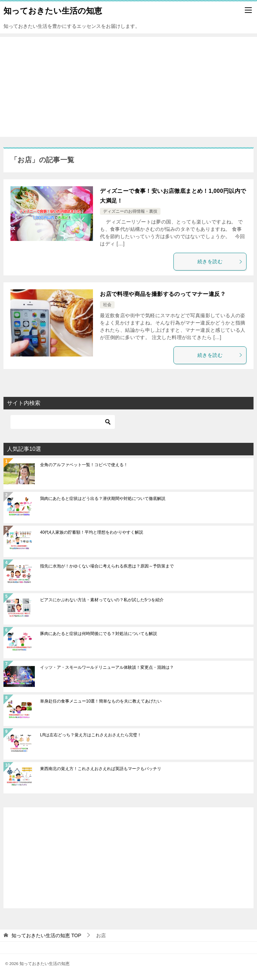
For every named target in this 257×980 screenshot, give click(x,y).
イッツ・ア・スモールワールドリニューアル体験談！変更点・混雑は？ (107, 667)
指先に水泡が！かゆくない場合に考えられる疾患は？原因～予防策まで (107, 566)
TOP (46, 935)
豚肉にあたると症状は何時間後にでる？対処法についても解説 (99, 634)
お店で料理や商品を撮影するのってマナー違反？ (163, 294)
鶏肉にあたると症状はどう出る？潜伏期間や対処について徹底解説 (103, 499)
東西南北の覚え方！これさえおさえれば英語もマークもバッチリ (101, 769)
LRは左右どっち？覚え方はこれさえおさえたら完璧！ (91, 735)
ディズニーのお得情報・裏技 (130, 211)
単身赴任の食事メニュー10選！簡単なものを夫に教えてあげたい (101, 701)
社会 (107, 305)
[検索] (63, 422)
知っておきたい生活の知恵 (53, 10)
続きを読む (220, 261)
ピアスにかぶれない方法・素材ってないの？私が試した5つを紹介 (102, 600)
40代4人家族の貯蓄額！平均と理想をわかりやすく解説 (92, 532)
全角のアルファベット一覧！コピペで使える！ (84, 465)
